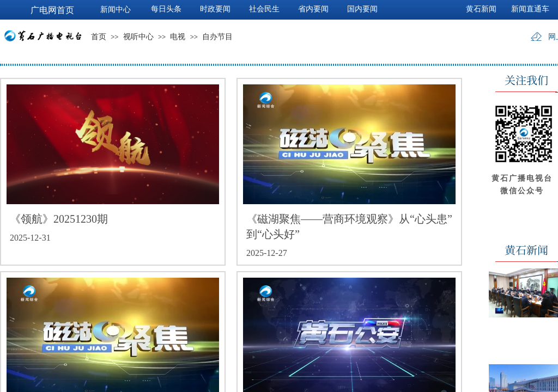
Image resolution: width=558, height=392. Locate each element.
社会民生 (264, 9)
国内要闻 (362, 9)
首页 (99, 37)
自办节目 (217, 37)
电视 (178, 37)
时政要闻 (215, 9)
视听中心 (138, 37)
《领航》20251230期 (59, 219)
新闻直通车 (530, 9)
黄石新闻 (481, 9)
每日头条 (166, 9)
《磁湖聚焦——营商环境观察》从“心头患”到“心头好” (349, 226)
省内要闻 (313, 9)
